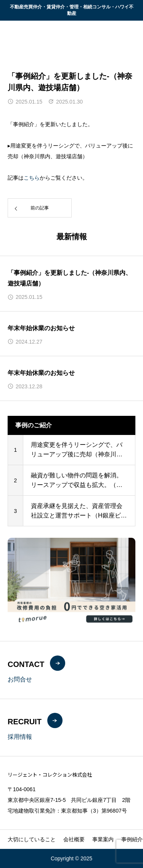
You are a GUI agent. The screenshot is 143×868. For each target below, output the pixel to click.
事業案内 (103, 839)
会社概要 (74, 839)
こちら (32, 178)
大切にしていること (32, 839)
